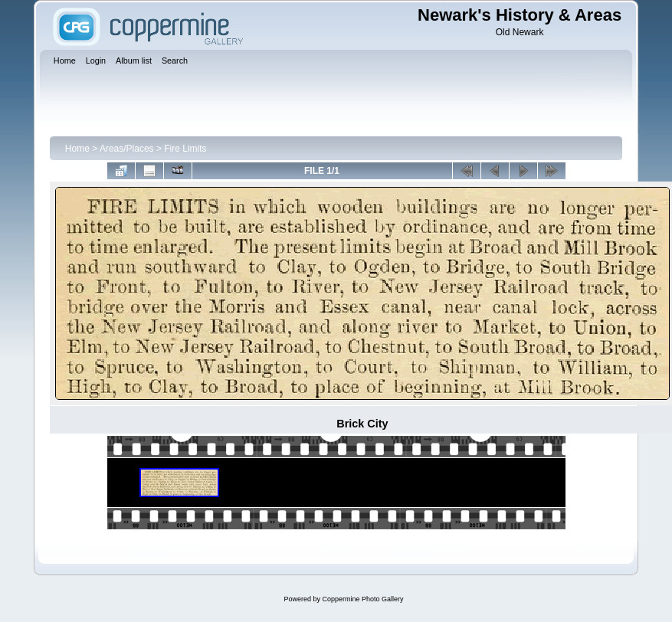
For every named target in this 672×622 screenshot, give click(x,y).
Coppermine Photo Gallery (362, 599)
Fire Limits (185, 149)
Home (77, 149)
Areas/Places (127, 149)
